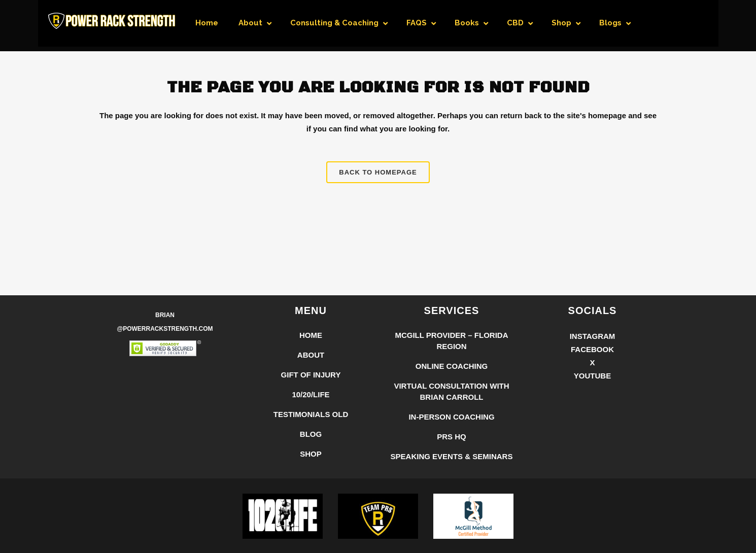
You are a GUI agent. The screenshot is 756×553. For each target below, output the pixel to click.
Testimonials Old (311, 414)
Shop (311, 454)
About (311, 355)
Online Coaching (452, 366)
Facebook (592, 349)
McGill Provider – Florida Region (451, 341)
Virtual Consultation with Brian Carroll (451, 391)
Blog (311, 434)
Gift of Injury (311, 375)
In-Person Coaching (451, 417)
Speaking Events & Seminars (452, 456)
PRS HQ (452, 437)
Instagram (593, 336)
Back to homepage (378, 172)
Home (311, 335)
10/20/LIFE (311, 394)
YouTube (592, 376)
